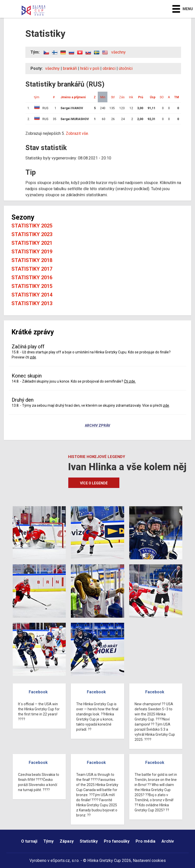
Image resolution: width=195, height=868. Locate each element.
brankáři (70, 68)
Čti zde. (130, 381)
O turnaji (29, 841)
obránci (109, 68)
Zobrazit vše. (77, 133)
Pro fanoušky (117, 841)
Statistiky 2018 (32, 260)
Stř (113, 97)
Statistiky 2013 (32, 303)
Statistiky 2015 (32, 286)
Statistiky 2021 (32, 243)
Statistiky (89, 841)
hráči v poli (90, 68)
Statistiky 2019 (32, 252)
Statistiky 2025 (32, 226)
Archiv (168, 841)
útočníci (126, 68)
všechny (118, 52)
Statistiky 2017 (32, 269)
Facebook (38, 692)
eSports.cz (60, 861)
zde (33, 357)
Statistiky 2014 (32, 295)
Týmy (48, 841)
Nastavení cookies (149, 861)
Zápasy (67, 841)
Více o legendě (94, 483)
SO (162, 97)
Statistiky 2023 (32, 234)
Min (103, 97)
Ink (131, 97)
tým (37, 97)
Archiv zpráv (97, 426)
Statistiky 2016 (32, 277)
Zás (122, 97)
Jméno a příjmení (73, 97)
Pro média (145, 841)
